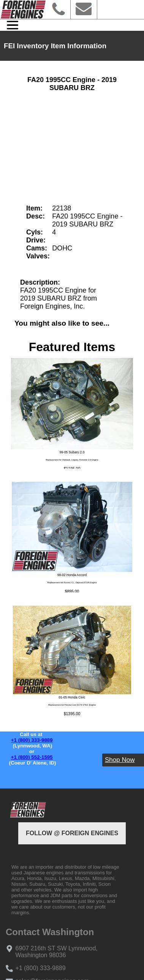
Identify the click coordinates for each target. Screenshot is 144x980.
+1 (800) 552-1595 (32, 757)
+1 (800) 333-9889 (32, 740)
